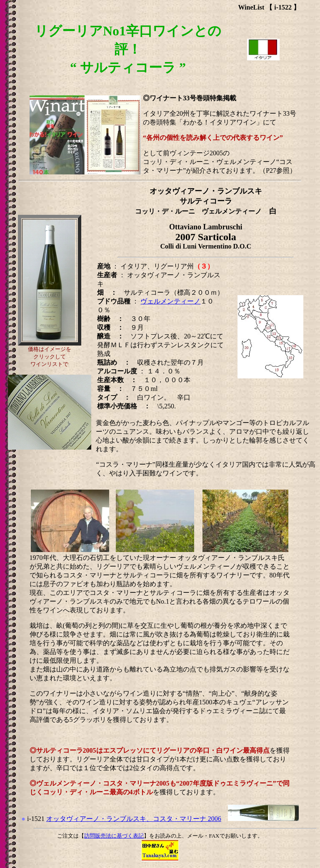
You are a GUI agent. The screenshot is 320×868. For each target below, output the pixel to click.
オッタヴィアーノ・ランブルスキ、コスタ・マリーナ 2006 (134, 819)
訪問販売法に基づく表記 (114, 836)
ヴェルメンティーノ (170, 301)
